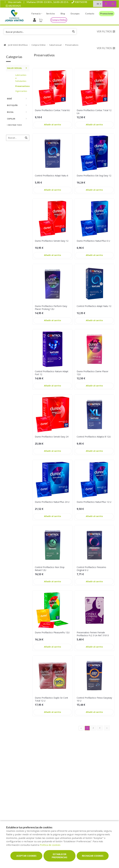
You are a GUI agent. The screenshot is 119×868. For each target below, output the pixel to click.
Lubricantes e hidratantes (21, 78)
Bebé (9, 99)
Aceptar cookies (26, 856)
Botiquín (12, 105)
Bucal (10, 112)
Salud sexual (55, 45)
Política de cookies (50, 845)
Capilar (11, 119)
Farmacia (36, 14)
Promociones (107, 14)
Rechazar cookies (93, 856)
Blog (63, 14)
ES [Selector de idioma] (98, 4)
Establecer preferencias (59, 856)
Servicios (51, 14)
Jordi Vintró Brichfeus (18, 45)
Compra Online (39, 45)
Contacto (90, 14)
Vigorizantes (21, 91)
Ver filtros (106, 31)
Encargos (75, 14)
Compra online (59, 20)
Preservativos (72, 45)
